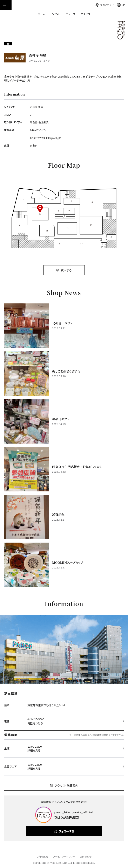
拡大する (66, 270)
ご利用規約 (42, 856)
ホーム (42, 14)
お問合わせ (86, 856)
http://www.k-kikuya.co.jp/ (46, 138)
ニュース (70, 14)
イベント (55, 14)
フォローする (66, 831)
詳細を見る (34, 750)
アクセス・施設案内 (67, 785)
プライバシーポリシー (64, 856)
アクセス (85, 14)
